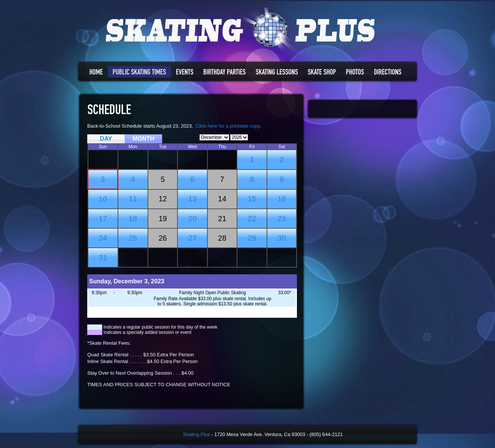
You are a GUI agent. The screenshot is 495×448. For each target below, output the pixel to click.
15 (252, 199)
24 (103, 238)
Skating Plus (197, 434)
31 (103, 257)
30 (282, 238)
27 (192, 238)
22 (252, 219)
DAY (106, 139)
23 (282, 219)
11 (133, 199)
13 (192, 199)
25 (133, 238)
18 (133, 219)
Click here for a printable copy (228, 126)
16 (282, 199)
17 (103, 219)
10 (103, 199)
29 (252, 238)
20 (192, 219)
